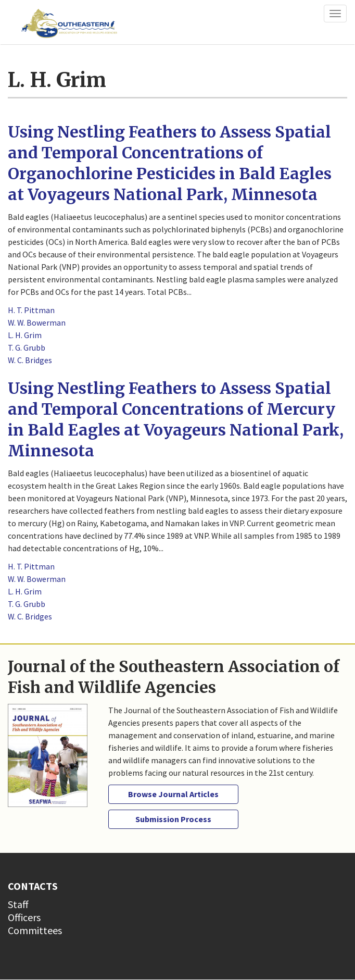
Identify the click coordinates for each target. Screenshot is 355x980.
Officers (24, 917)
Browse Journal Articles (173, 794)
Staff (18, 904)
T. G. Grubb (27, 348)
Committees (35, 930)
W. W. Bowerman (37, 322)
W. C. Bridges (30, 360)
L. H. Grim (25, 335)
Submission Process (173, 819)
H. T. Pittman (31, 310)
